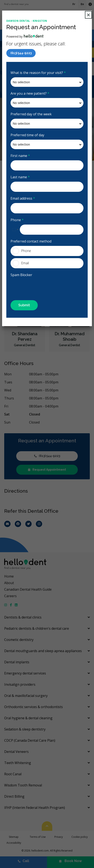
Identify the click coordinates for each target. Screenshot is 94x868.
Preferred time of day (27, 135)
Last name (20, 177)
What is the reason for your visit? (38, 73)
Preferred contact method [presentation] (31, 241)
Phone (17, 220)
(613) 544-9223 (21, 53)
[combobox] (15, 230)
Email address (23, 198)
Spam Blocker (21, 275)
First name (20, 156)
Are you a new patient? (30, 93)
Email (21, 263)
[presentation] (35, 286)
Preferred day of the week (31, 114)
